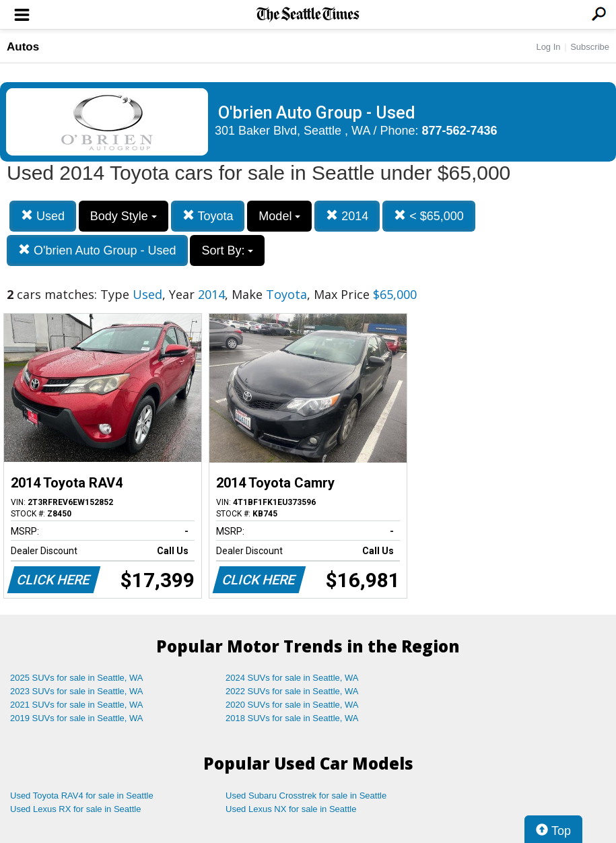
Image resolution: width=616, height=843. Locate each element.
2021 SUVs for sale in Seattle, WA (77, 705)
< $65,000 (429, 216)
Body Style (124, 216)
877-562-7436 (460, 131)
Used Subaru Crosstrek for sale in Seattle (306, 796)
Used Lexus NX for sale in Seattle (291, 809)
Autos (23, 47)
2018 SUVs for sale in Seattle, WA (292, 718)
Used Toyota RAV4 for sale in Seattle (82, 796)
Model (279, 216)
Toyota (208, 216)
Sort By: (227, 250)
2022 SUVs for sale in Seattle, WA (292, 691)
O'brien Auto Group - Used (97, 250)
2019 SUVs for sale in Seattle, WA (77, 718)
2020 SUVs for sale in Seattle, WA (292, 705)
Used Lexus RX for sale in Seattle (75, 809)
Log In (548, 47)
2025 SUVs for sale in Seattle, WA (77, 678)
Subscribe (590, 47)
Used (43, 216)
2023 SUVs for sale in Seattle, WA (77, 691)
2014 (347, 216)
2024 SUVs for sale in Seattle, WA (292, 678)
